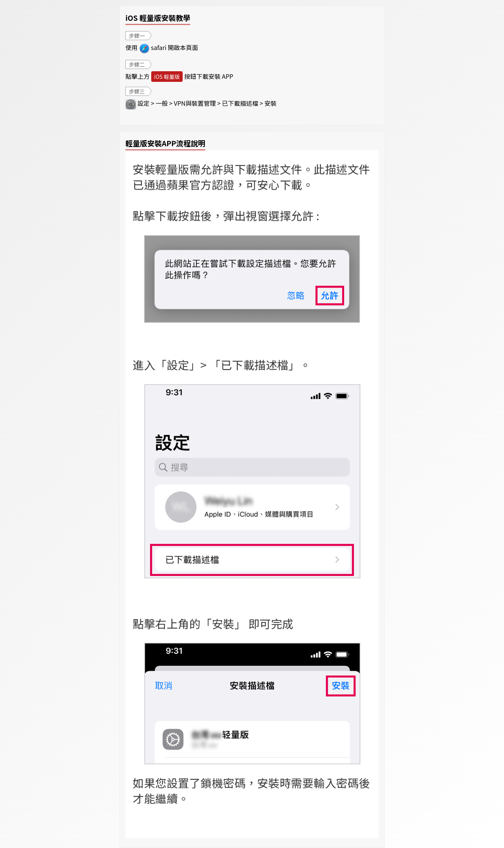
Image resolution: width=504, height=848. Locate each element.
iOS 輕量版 (167, 77)
